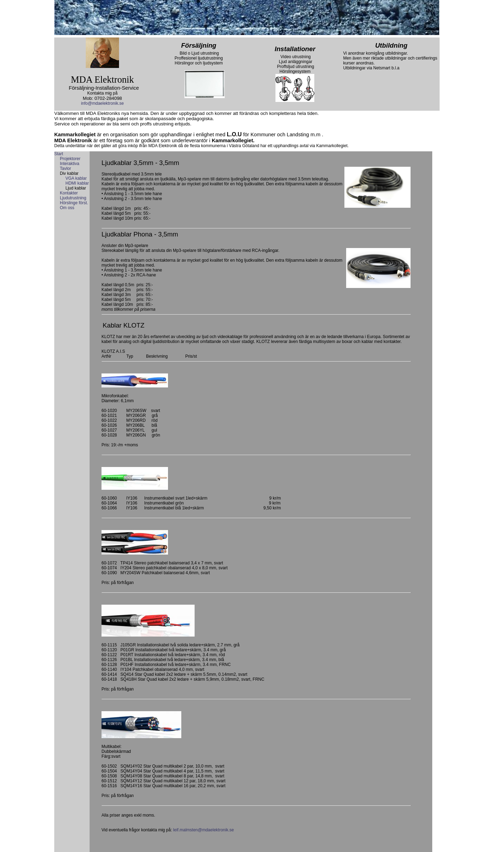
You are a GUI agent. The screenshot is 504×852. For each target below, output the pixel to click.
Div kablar (69, 173)
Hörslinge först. (74, 203)
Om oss (67, 208)
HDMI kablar (77, 183)
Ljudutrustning (73, 198)
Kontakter (69, 193)
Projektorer (70, 159)
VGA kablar (76, 178)
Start (59, 154)
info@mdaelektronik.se (102, 103)
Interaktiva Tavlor (69, 166)
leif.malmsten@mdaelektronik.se (204, 830)
